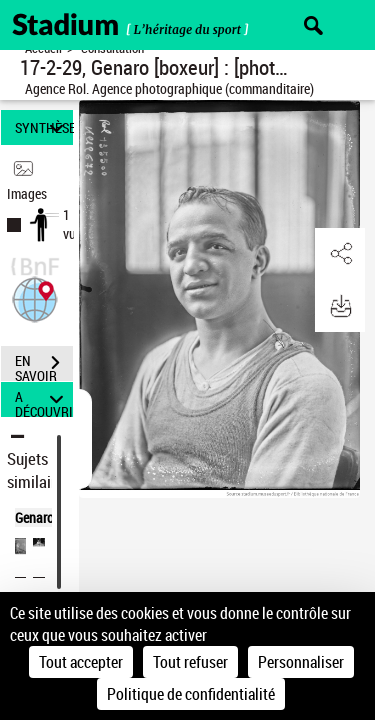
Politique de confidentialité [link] (191, 694)
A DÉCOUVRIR (44, 399)
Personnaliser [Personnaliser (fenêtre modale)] (301, 662)
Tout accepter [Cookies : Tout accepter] (81, 662)
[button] (35, 297)
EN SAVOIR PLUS (44, 365)
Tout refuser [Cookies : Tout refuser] (190, 662)
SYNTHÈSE (44, 127)
